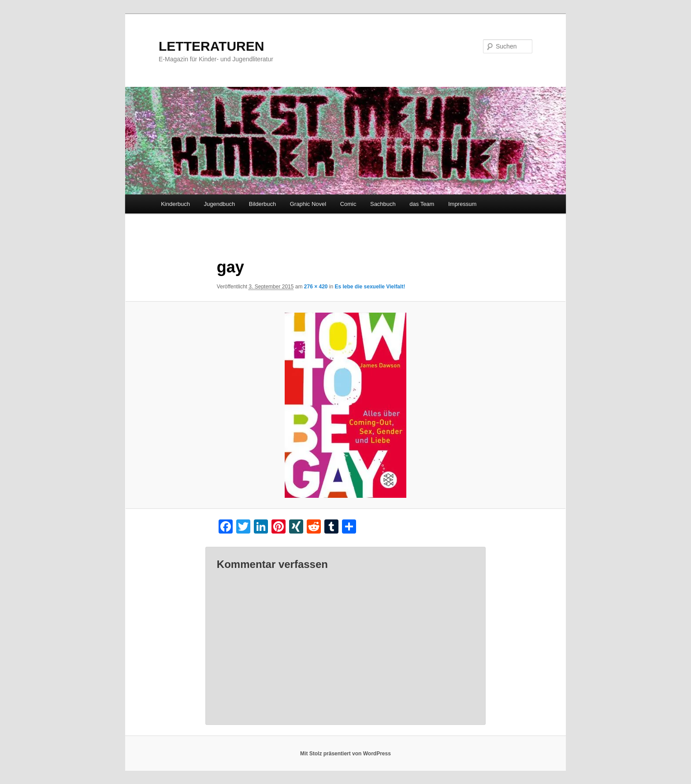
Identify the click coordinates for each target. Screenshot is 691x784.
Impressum (462, 204)
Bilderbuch (262, 204)
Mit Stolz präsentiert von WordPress (345, 754)
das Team (422, 204)
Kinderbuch (175, 204)
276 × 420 (316, 287)
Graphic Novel (308, 204)
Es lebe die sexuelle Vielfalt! (370, 287)
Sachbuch (383, 204)
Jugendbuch (219, 204)
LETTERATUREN (211, 46)
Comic (348, 204)
